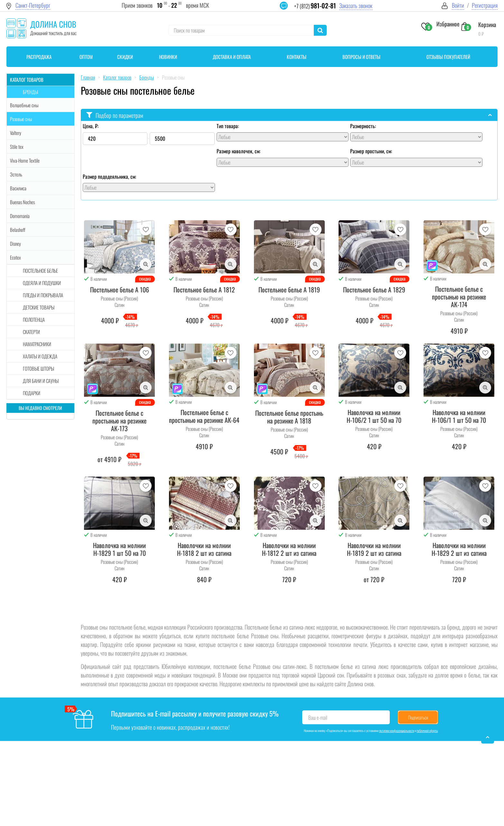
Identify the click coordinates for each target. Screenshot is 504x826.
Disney (15, 243)
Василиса (18, 188)
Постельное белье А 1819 (289, 290)
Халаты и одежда (40, 356)
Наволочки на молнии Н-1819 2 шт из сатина (374, 549)
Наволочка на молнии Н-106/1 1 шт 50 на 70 (459, 416)
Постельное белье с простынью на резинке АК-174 (459, 297)
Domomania (20, 216)
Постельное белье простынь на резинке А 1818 (289, 417)
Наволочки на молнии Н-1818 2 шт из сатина (204, 549)
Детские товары (39, 307)
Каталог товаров (27, 80)
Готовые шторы (38, 368)
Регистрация (485, 5)
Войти (458, 5)
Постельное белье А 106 (120, 290)
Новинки (168, 57)
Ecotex (15, 257)
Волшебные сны (24, 105)
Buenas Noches (22, 202)
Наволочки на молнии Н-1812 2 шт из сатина (289, 549)
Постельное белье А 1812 (204, 290)
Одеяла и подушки (42, 283)
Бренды (30, 92)
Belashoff (18, 230)
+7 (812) (315, 6)
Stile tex (17, 147)
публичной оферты (427, 731)
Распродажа (39, 57)
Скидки (125, 57)
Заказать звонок (356, 6)
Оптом (86, 57)
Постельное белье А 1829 (374, 290)
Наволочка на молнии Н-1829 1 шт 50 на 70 (119, 549)
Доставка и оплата (232, 57)
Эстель (16, 174)
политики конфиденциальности (397, 731)
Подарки (32, 393)
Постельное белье (40, 271)
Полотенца (34, 319)
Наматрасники (37, 344)
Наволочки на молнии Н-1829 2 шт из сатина (459, 549)
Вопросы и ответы (361, 57)
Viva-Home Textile (25, 160)
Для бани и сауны (41, 381)
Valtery (16, 133)
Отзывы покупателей (448, 57)
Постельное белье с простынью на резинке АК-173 (119, 421)
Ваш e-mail (318, 717)
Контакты (297, 57)
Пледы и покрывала (43, 295)
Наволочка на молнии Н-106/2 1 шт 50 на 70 (374, 416)
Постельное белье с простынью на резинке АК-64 (204, 416)
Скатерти (31, 332)
